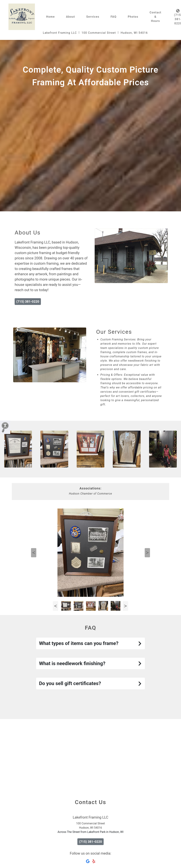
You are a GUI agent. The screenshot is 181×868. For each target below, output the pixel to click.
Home (50, 17)
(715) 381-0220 (28, 301)
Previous (34, 553)
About (71, 17)
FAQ (114, 17)
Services (93, 17)
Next (147, 553)
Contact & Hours (156, 17)
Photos (133, 17)
